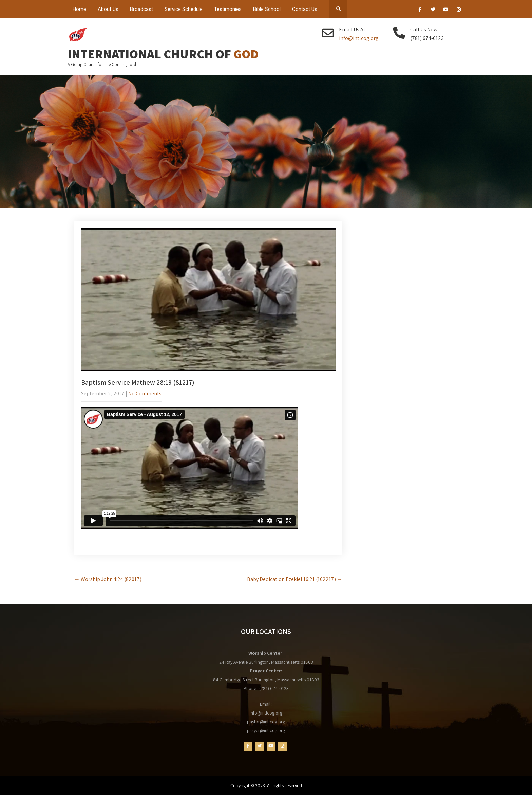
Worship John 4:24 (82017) (108, 579)
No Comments (145, 393)
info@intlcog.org (359, 38)
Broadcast (141, 9)
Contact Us (305, 9)
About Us (108, 9)
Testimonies (228, 9)
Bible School (267, 9)
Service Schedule (184, 9)
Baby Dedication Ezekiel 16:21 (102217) (295, 579)
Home (79, 9)
